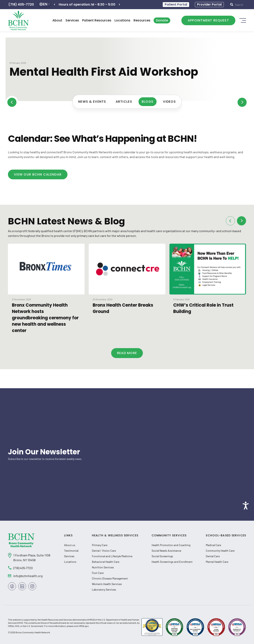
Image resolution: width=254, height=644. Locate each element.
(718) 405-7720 (21, 4)
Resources (142, 20)
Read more (127, 353)
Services (72, 20)
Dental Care (213, 556)
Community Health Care (220, 551)
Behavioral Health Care (106, 562)
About (57, 20)
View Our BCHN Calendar (38, 174)
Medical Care (213, 545)
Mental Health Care (217, 562)
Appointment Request (208, 20)
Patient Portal (176, 4)
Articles (124, 102)
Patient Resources (97, 20)
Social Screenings (162, 556)
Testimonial (71, 551)
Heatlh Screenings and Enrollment (172, 562)
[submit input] (239, 5)
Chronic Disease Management (110, 578)
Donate (162, 20)
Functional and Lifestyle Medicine (112, 556)
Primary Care (100, 545)
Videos (169, 102)
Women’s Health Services (107, 584)
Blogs (148, 102)
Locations (122, 20)
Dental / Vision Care (104, 551)
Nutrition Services (103, 567)
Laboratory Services (104, 589)
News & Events (92, 102)
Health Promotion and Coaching (171, 545)
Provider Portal (209, 4)
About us (70, 545)
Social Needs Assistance (166, 551)
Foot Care (98, 573)
